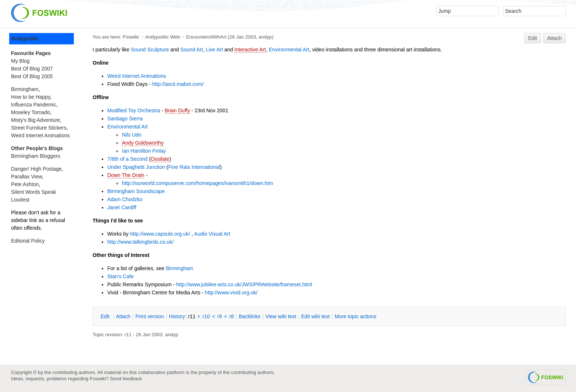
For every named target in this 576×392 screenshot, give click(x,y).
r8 (231, 316)
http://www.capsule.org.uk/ (160, 234)
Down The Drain (126, 175)
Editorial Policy (28, 241)
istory (177, 316)
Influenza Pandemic (34, 105)
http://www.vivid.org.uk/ (231, 293)
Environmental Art (289, 50)
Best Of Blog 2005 (32, 76)
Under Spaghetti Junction (136, 167)
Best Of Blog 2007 (32, 69)
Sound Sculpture (150, 50)
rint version (150, 316)
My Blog (20, 61)
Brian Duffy (177, 110)
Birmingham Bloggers (36, 156)
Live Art (214, 50)
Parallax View (26, 177)
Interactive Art (250, 50)
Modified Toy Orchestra (134, 110)
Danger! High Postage (36, 169)
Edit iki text (316, 316)
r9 (220, 316)
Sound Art (192, 50)
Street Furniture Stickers (39, 128)
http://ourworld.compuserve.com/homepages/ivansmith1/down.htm (198, 183)
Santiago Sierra (125, 119)
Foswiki (131, 37)
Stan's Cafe (120, 276)
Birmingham (180, 268)
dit (106, 316)
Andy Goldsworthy (143, 143)
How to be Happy (30, 97)
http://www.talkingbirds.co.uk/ (141, 242)
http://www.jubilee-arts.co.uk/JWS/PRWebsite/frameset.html (244, 284)
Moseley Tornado (30, 112)
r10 (206, 316)
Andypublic (25, 39)
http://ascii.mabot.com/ (178, 84)
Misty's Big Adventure (35, 120)
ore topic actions (356, 316)
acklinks (250, 316)
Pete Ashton (25, 184)
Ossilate (160, 159)
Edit (533, 38)
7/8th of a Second (127, 159)
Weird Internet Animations (137, 76)
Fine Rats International (194, 167)
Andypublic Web (163, 37)
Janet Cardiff (122, 207)
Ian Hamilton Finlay (144, 151)
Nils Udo (132, 135)
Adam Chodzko (125, 199)
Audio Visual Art (212, 234)
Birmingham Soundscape (136, 191)
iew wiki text (281, 316)
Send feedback (126, 379)
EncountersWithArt (206, 37)
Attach (555, 38)
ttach (123, 316)
